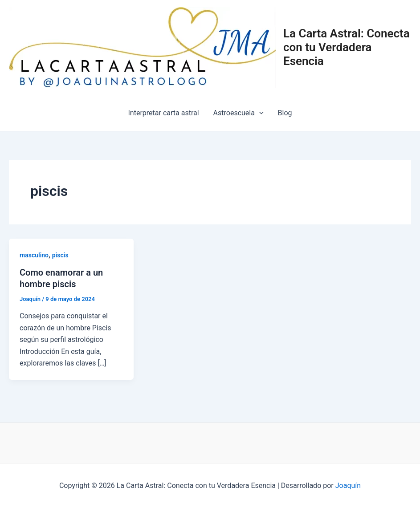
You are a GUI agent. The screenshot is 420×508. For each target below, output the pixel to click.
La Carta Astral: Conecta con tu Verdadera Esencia (347, 47)
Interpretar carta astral (164, 113)
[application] (259, 113)
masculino (34, 255)
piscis (60, 255)
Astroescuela (239, 113)
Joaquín (348, 486)
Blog (285, 113)
